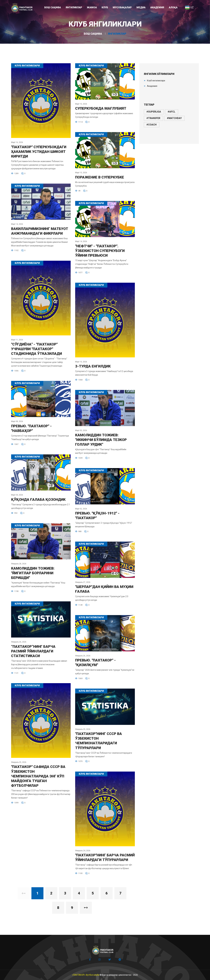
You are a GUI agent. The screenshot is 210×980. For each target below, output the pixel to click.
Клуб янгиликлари (156, 81)
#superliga (154, 112)
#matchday (174, 118)
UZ (189, 7)
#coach (151, 125)
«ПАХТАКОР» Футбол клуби (86, 975)
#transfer (153, 118)
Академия (152, 86)
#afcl (171, 112)
